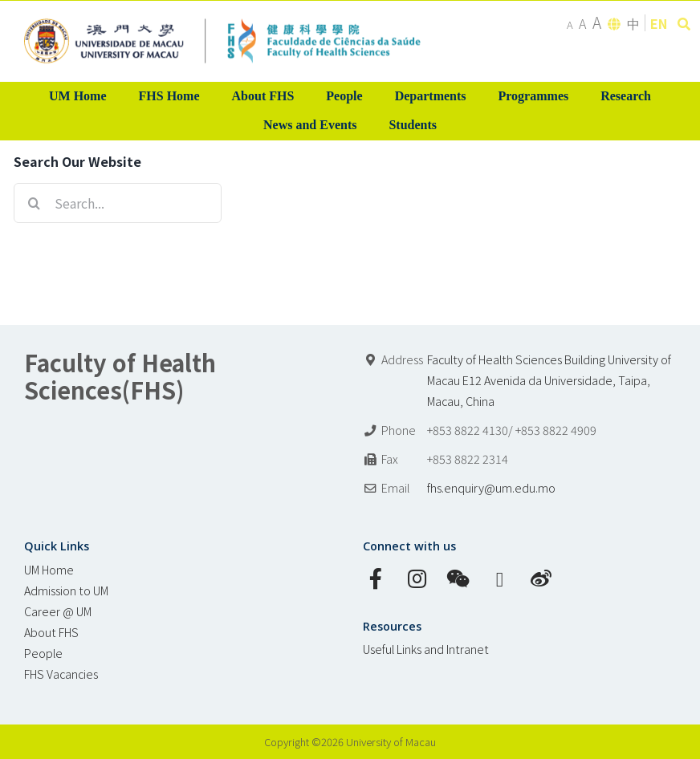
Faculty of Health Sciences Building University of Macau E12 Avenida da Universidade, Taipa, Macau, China (549, 380)
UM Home (49, 569)
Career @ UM (58, 611)
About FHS (51, 632)
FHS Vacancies (61, 674)
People (43, 653)
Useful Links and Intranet (426, 649)
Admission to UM (66, 590)
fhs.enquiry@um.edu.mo (491, 487)
